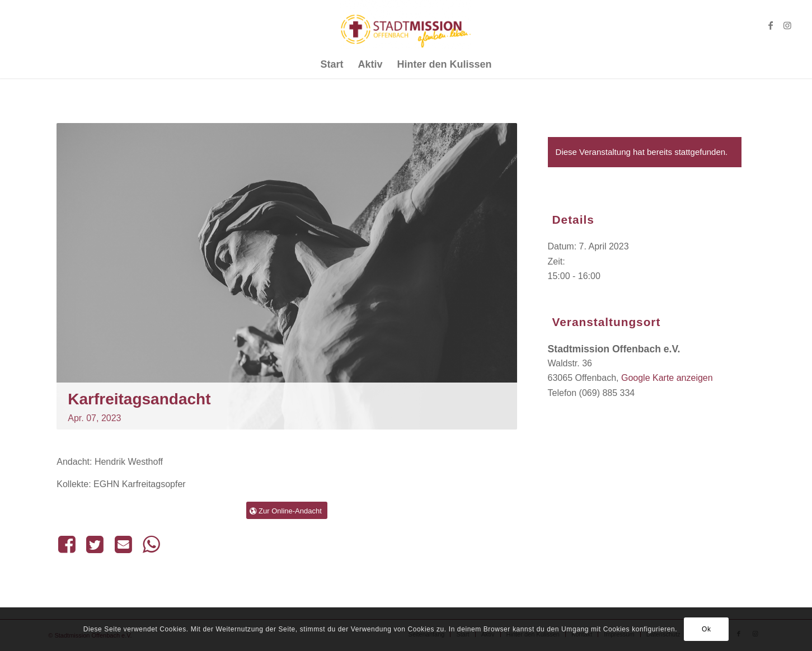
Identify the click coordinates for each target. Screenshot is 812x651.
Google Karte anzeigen (667, 378)
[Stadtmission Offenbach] (406, 25)
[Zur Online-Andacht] (287, 511)
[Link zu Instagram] (787, 25)
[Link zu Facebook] (771, 25)
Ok (707, 629)
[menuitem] (332, 64)
